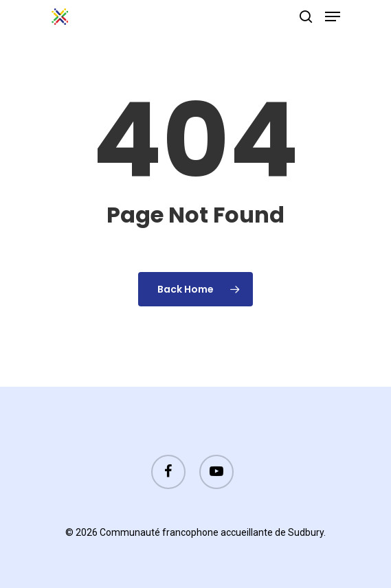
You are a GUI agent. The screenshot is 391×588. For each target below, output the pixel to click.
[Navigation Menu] (333, 16)
